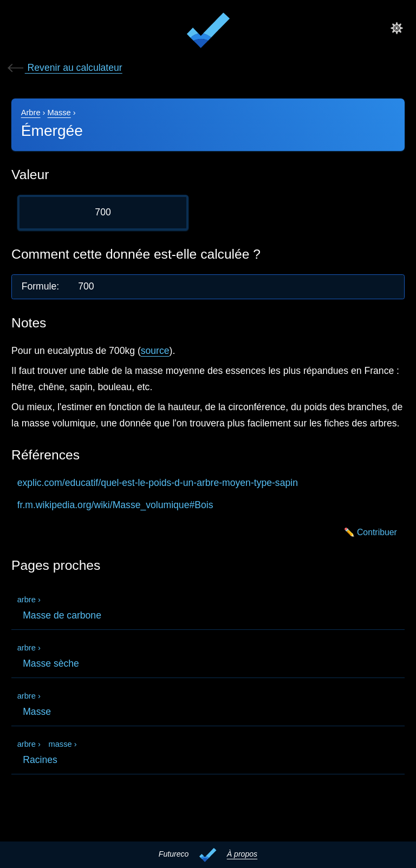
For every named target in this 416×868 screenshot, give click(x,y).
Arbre (31, 113)
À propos (242, 854)
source (155, 351)
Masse (59, 113)
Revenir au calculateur (64, 68)
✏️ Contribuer (370, 532)
